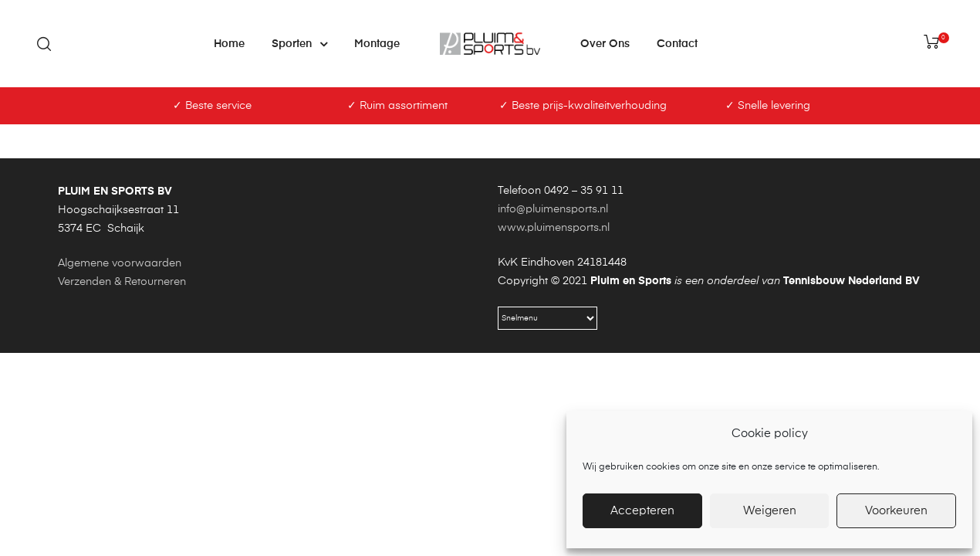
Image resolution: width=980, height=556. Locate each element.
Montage (377, 44)
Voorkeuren (896, 511)
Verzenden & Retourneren (122, 397)
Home (229, 44)
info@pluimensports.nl (553, 324)
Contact (677, 44)
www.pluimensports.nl (554, 343)
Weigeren (770, 511)
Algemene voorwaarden (120, 378)
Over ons (605, 44)
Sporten (299, 44)
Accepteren (642, 511)
